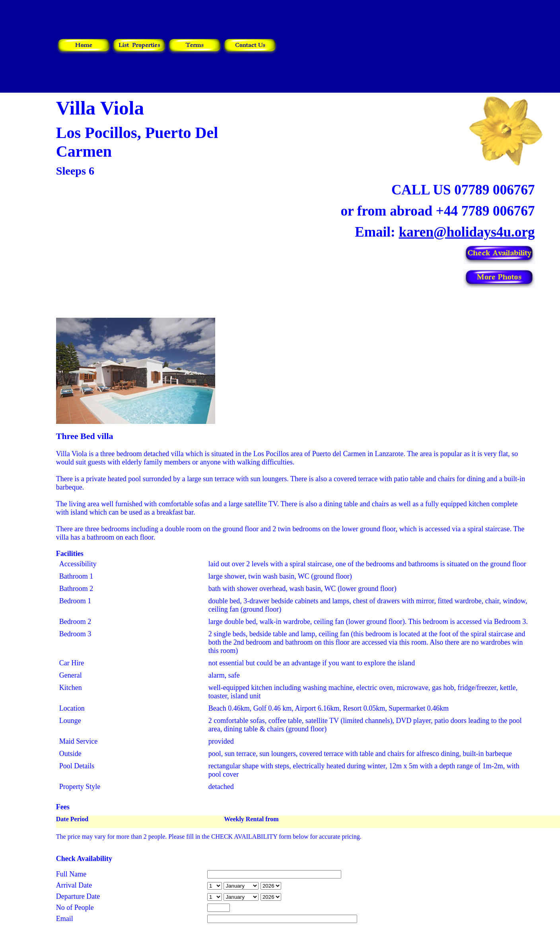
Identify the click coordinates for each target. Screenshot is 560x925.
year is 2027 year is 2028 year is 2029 (271, 886)
